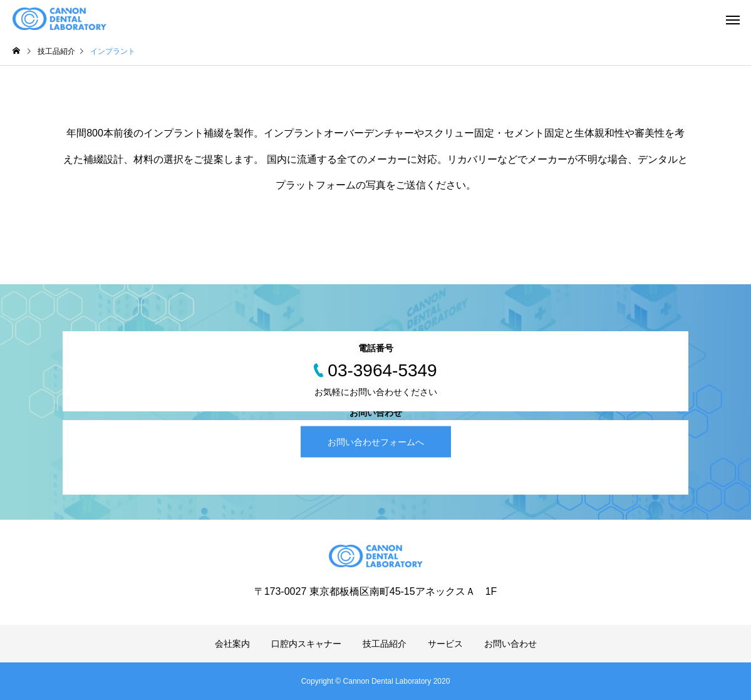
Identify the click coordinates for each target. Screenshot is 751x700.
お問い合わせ (510, 644)
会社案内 (232, 644)
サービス (445, 644)
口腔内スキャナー (306, 644)
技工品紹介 (385, 644)
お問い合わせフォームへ (376, 441)
